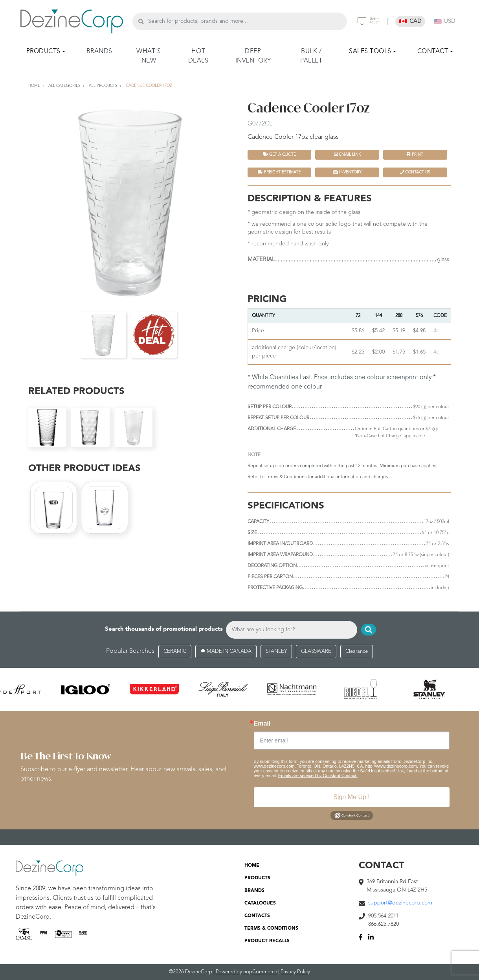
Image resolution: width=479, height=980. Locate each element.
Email (262, 724)
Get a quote (279, 154)
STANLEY (276, 651)
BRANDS (99, 52)
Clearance (357, 651)
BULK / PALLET (311, 56)
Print (415, 154)
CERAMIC (175, 651)
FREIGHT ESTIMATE (279, 172)
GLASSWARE (316, 651)
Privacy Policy (295, 972)
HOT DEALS (198, 56)
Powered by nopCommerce (246, 972)
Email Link (347, 154)
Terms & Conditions (286, 477)
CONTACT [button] (433, 52)
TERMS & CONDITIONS (271, 928)
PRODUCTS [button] (43, 52)
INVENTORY (347, 172)
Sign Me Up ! (351, 797)
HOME (252, 866)
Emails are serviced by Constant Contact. (318, 776)
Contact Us (415, 172)
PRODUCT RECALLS (267, 941)
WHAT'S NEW (149, 56)
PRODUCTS (257, 878)
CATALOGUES (260, 903)
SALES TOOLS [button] (370, 52)
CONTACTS (257, 916)
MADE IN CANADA (226, 651)
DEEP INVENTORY (253, 56)
